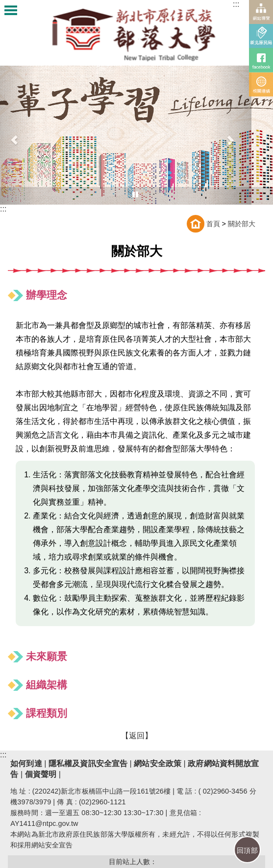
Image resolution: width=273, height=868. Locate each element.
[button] (230, 135)
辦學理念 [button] (47, 295)
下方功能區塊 (30, 755)
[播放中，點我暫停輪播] (135, 194)
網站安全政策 (157, 763)
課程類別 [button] (47, 713)
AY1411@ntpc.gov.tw (44, 823)
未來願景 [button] (47, 656)
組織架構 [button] (47, 685)
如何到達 (26, 763)
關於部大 (242, 224)
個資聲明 (41, 774)
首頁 (213, 224)
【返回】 (137, 736)
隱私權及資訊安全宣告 (88, 763)
